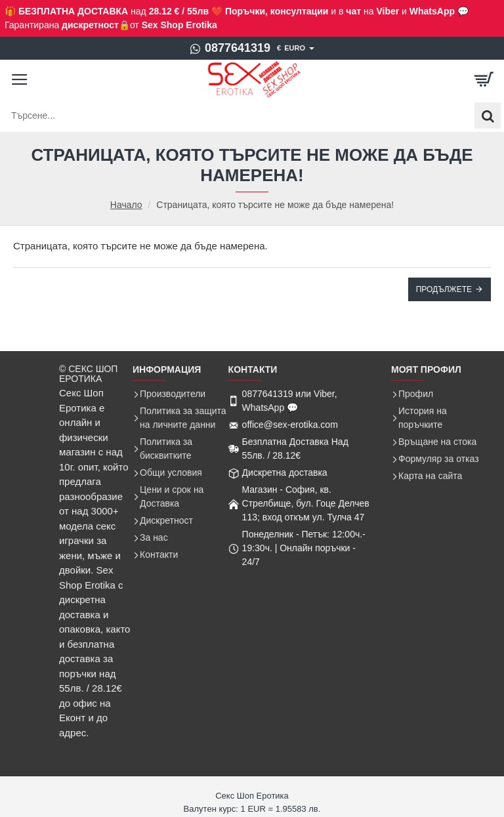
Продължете (444, 289)
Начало (126, 205)
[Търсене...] (488, 115)
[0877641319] (230, 49)
